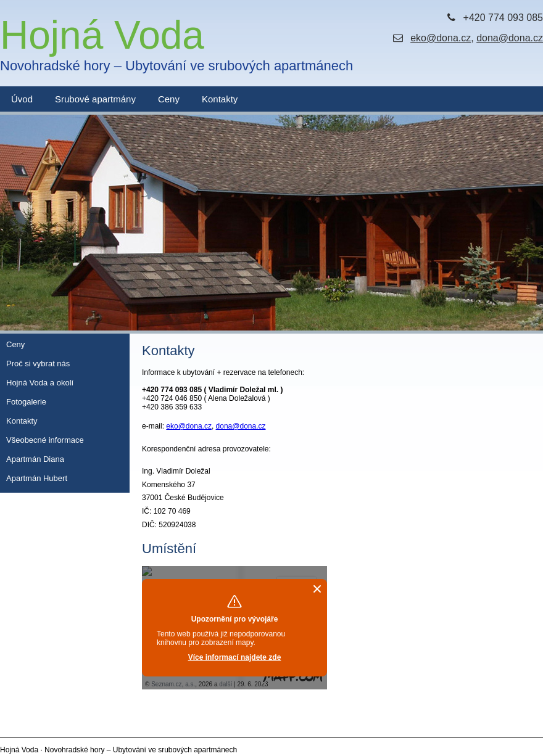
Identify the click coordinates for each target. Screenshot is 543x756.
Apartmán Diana (35, 459)
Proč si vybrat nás (38, 364)
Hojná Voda (176, 43)
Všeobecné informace (45, 440)
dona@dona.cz (510, 38)
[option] (271, 223)
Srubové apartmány (95, 99)
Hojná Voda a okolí (40, 383)
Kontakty (220, 99)
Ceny (169, 99)
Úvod (22, 99)
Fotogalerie (26, 402)
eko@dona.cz (441, 38)
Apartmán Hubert (37, 478)
